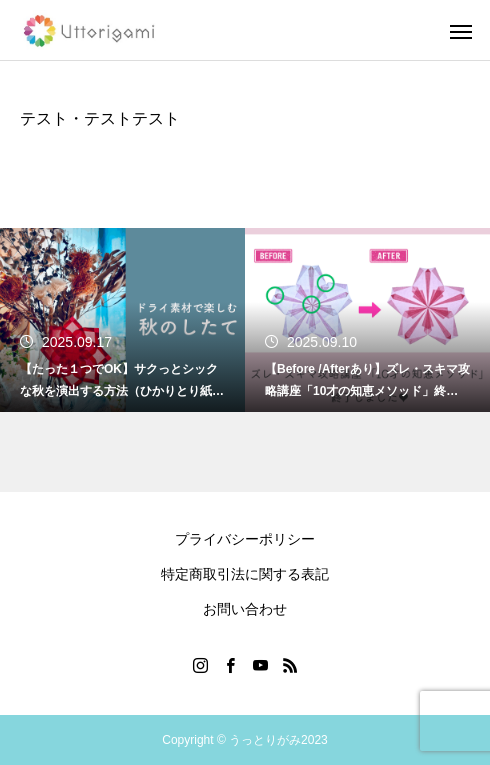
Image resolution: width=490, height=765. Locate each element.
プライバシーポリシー (245, 539)
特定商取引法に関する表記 (245, 574)
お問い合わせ (245, 609)
